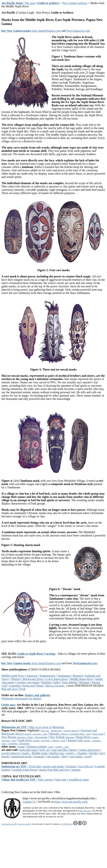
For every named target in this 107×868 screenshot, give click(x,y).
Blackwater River (33, 679)
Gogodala (15, 686)
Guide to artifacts (48, 3)
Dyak (22, 689)
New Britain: (25, 737)
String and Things (33, 686)
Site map (30, 3)
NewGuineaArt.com (78, 31)
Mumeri (16, 679)
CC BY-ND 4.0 (73, 823)
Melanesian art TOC (14, 727)
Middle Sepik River (13, 676)
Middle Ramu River (82, 679)
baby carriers (46, 780)
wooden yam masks (28, 682)
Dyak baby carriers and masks (46, 766)
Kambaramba (47, 676)
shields (93, 753)
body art (45, 731)
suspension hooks (22, 756)
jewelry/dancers (71, 731)
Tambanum (64, 676)
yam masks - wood (80, 756)
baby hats (61, 780)
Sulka (56, 682)
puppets (76, 770)
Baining (46, 682)
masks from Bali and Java (54, 770)
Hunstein (78, 676)
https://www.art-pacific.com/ (71, 802)
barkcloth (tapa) (28, 750)
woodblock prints (79, 780)
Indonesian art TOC (14, 766)
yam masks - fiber (57, 756)
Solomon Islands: (48, 747)
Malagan (84, 682)
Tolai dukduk (69, 682)
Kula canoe (98, 734)
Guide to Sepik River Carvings (36, 654)
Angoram (32, 676)
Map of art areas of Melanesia (47, 727)
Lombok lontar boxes (25, 770)
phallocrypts (57, 753)
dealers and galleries (37, 695)
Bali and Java (9, 689)
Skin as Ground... (56, 686)
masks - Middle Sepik (35, 753)
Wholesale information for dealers (21, 698)
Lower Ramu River (57, 679)
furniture (71, 766)
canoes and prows (89, 750)
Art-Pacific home (12, 3)
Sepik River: (42, 740)
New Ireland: (62, 737)
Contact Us (29, 802)
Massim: (70, 734)
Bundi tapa (56, 731)
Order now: (9, 705)
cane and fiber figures (64, 750)
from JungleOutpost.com (31, 31)
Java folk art (86, 766)
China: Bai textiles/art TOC (19, 780)
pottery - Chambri (77, 753)
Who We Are (84, 811)
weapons (39, 756)
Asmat (21, 747)
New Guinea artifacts (75, 3)
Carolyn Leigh (23, 824)
